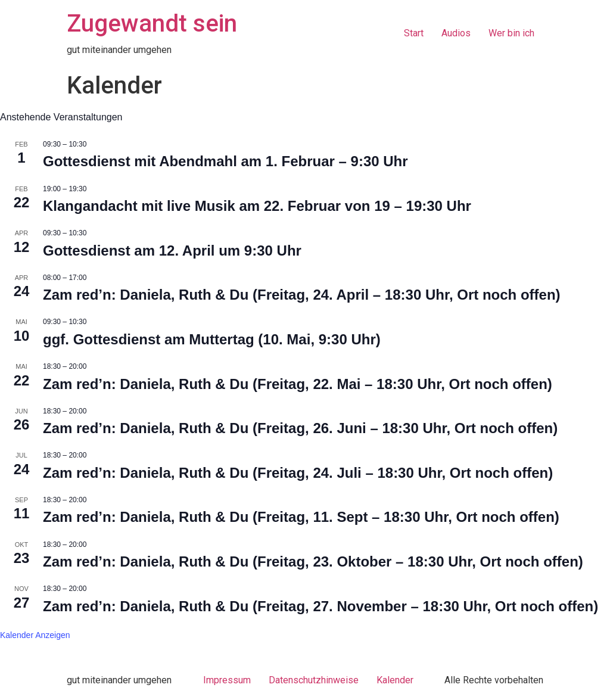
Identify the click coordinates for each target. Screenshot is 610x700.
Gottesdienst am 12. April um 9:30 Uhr (172, 251)
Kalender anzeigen (35, 635)
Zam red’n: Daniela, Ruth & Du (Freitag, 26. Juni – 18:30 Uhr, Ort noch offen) (300, 428)
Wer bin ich (511, 33)
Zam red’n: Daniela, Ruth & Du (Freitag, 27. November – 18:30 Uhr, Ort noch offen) (320, 606)
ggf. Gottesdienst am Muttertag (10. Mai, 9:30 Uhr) (212, 339)
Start (414, 33)
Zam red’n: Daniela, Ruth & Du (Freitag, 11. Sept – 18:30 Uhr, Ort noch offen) (301, 517)
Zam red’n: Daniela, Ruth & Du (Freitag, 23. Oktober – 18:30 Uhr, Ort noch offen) (313, 561)
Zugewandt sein (152, 24)
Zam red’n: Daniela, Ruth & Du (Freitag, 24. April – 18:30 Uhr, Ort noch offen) (302, 295)
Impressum (227, 680)
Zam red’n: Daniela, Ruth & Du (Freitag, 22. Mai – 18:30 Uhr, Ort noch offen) (298, 384)
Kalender (395, 680)
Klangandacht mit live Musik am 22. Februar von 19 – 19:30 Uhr (257, 206)
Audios (456, 33)
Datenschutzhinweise (314, 680)
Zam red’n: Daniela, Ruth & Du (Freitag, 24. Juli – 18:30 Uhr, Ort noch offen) (298, 473)
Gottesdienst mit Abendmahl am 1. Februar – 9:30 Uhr (225, 161)
